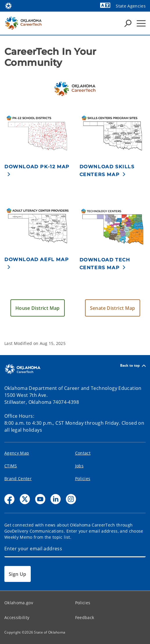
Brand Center (18, 479)
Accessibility (17, 617)
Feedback (85, 617)
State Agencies (131, 6)
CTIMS (11, 466)
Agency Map (17, 453)
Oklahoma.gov (19, 603)
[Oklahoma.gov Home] (8, 5)
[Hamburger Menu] (141, 23)
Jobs (79, 466)
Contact (83, 453)
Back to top (133, 366)
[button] (38, 170)
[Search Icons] (128, 23)
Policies (83, 479)
